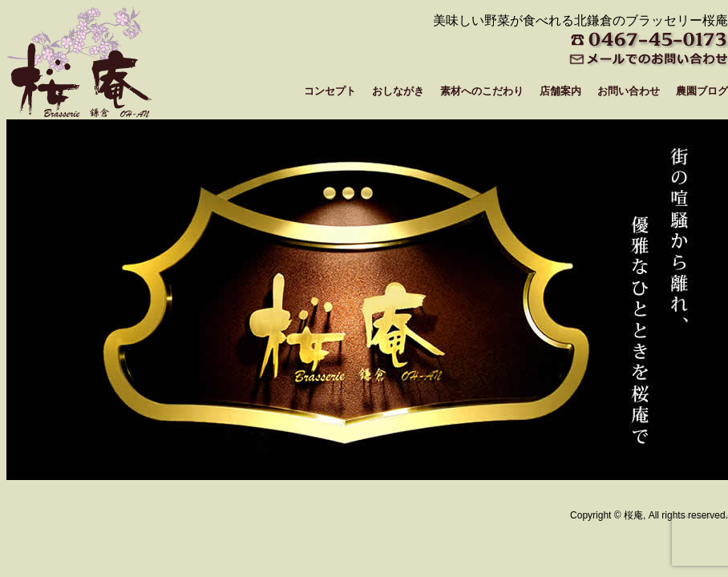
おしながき (398, 91)
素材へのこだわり (482, 91)
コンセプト (330, 91)
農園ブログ (702, 91)
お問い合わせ (629, 91)
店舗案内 (560, 91)
